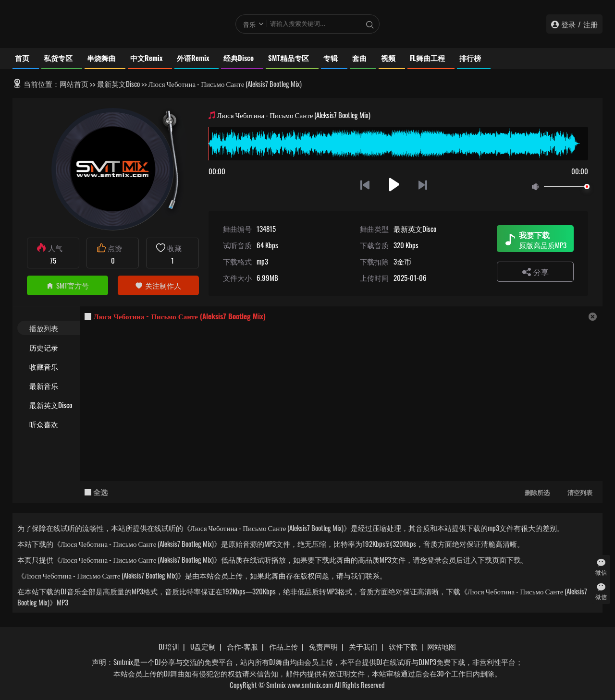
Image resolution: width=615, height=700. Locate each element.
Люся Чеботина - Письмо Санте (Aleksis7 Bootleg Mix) (180, 316)
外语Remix (193, 58)
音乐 (249, 24)
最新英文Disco (118, 84)
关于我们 (363, 646)
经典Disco (239, 58)
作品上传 (283, 646)
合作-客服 (242, 646)
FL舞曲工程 (427, 58)
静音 (537, 187)
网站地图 (442, 646)
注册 (590, 24)
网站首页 (74, 84)
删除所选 (537, 492)
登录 (568, 24)
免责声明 (323, 646)
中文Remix (146, 58)
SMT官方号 (68, 285)
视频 (388, 58)
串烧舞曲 (101, 58)
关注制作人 (158, 285)
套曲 (359, 58)
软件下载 (403, 646)
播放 (394, 185)
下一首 (424, 185)
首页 (22, 58)
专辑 (331, 58)
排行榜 (470, 58)
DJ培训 (169, 646)
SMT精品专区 (289, 58)
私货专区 (58, 58)
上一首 (365, 185)
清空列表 (580, 492)
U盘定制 (203, 646)
